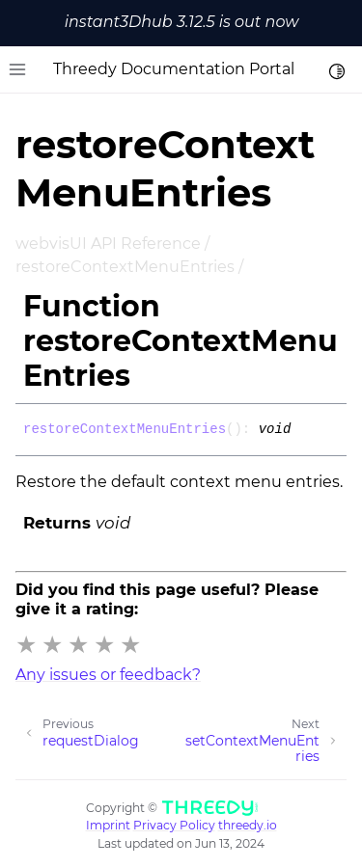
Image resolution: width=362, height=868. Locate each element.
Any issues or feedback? (108, 675)
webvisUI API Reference (108, 244)
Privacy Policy (174, 825)
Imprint (108, 825)
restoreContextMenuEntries (125, 267)
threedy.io (248, 825)
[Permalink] (305, 430)
